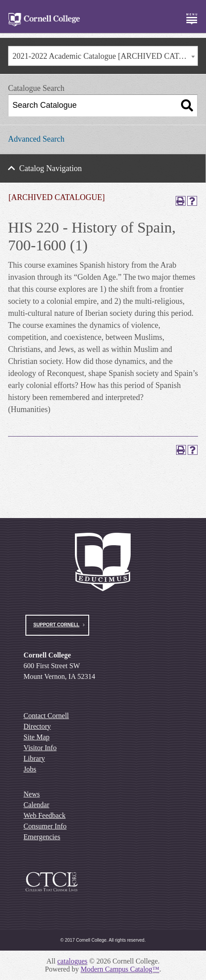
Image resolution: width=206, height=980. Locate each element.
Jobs (30, 769)
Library (34, 758)
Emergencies (42, 837)
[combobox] (103, 56)
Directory (37, 726)
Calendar (37, 805)
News (32, 794)
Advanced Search (36, 139)
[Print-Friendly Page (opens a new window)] (181, 201)
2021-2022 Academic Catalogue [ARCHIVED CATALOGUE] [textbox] (105, 56)
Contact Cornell (46, 716)
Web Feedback (45, 815)
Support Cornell (56, 625)
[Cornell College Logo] (44, 20)
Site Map (37, 737)
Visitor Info (40, 748)
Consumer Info (45, 826)
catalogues (73, 961)
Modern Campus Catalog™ (120, 969)
